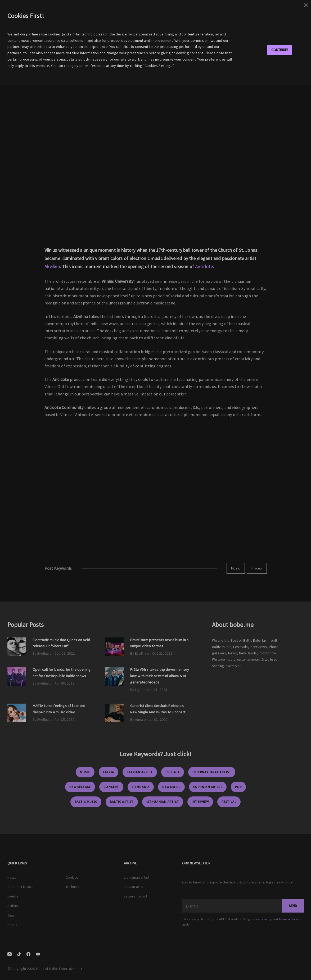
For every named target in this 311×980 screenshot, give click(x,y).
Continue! (280, 50)
